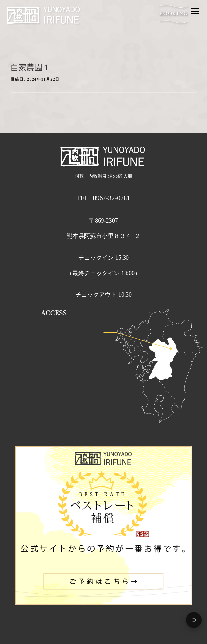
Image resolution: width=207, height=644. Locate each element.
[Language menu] (194, 620)
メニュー (195, 11)
